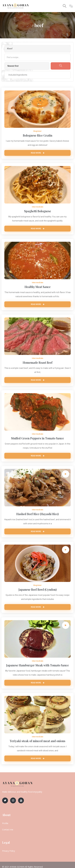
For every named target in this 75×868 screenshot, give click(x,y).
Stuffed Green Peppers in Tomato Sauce (37, 438)
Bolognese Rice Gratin (38, 135)
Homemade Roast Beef (38, 362)
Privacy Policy (9, 851)
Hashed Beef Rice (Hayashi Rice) (37, 514)
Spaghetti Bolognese (38, 211)
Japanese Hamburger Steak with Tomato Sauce (37, 665)
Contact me (8, 830)
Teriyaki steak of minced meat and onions (37, 741)
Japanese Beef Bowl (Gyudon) (38, 589)
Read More (38, 153)
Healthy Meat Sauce (38, 287)
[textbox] (15, 75)
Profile (5, 823)
